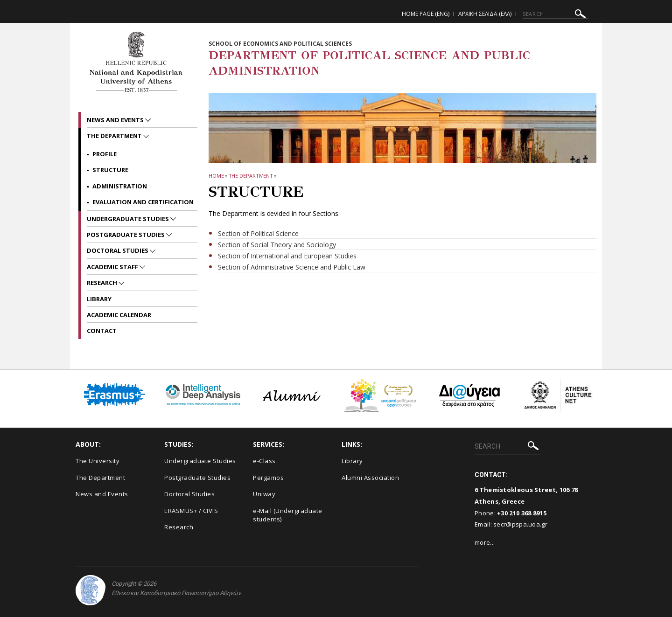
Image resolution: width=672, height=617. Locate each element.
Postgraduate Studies (126, 235)
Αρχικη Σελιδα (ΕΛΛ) (485, 14)
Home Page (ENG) (426, 14)
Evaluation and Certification (143, 202)
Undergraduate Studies (129, 219)
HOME (216, 176)
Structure (110, 170)
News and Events (116, 120)
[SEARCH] (556, 14)
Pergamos (268, 478)
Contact (102, 331)
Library (99, 299)
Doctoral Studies (118, 250)
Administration (120, 186)
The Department (251, 176)
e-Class (264, 461)
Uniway (264, 494)
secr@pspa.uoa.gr (520, 524)
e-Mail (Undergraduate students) (288, 515)
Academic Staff (113, 267)
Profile (105, 154)
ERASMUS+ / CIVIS (191, 511)
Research (103, 283)
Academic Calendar (119, 315)
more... (485, 542)
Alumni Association (370, 478)
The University (98, 461)
